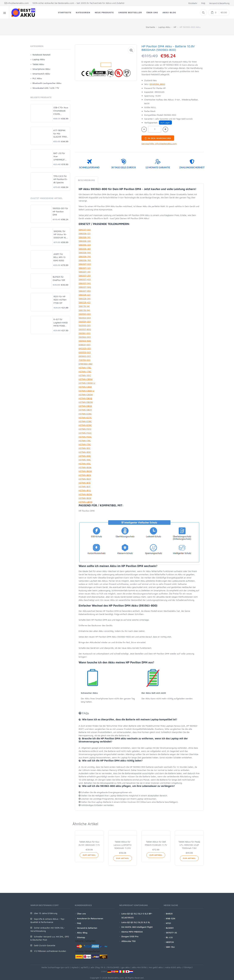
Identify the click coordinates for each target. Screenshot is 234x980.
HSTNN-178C (85, 368)
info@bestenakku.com (17, 3)
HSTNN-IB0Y (85, 479)
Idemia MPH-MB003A (132, 932)
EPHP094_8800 (157, 84)
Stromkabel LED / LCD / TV (46, 88)
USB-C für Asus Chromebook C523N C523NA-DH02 (61, 111)
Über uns (81, 914)
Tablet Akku (38, 64)
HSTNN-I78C (85, 441)
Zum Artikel (89, 855)
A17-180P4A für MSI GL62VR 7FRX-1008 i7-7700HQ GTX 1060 (60, 134)
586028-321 (85, 295)
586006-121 (85, 233)
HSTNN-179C (85, 372)
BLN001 (170, 928)
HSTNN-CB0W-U (87, 383)
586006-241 (85, 241)
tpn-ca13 (65, 967)
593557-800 (85, 329)
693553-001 (85, 352)
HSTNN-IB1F (85, 486)
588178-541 (84, 310)
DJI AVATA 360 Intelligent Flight (137, 927)
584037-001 (85, 230)
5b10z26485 (113, 967)
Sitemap (81, 937)
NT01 (169, 923)
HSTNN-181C (85, 375)
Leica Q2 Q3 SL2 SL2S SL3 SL (136, 922)
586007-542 (85, 287)
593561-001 (85, 333)
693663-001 (85, 356)
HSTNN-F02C (85, 433)
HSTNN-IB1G (85, 490)
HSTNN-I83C (85, 452)
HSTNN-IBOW (85, 494)
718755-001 (85, 360)
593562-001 (85, 337)
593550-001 (85, 314)
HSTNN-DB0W (86, 402)
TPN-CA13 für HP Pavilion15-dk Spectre (60, 179)
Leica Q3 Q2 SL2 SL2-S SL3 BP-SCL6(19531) (137, 915)
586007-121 (85, 268)
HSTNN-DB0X (85, 406)
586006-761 (85, 260)
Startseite (150, 27)
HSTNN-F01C (85, 429)
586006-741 (85, 256)
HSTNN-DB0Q (85, 398)
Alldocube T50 (128, 941)
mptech (75, 967)
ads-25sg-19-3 (98, 967)
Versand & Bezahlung (219, 3)
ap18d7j (85, 967)
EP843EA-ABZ (86, 364)
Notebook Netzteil (41, 55)
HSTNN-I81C (85, 448)
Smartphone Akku (41, 69)
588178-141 (84, 306)
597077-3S (171, 933)
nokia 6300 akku (173, 967)
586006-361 (85, 249)
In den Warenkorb (158, 138)
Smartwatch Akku (41, 74)
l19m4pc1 (188, 967)
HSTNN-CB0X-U (87, 391)
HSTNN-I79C (85, 444)
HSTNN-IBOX (85, 498)
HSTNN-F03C (85, 437)
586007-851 (85, 291)
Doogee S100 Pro (130, 936)
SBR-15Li (170, 947)
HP (175, 27)
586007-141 (85, 272)
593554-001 (85, 322)
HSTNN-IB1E (85, 483)
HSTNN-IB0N (85, 467)
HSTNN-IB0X (85, 475)
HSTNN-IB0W (85, 471)
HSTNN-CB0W (86, 379)
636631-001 (85, 345)
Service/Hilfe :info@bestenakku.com (159, 144)
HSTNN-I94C (85, 460)
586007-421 (85, 279)
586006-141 (85, 237)
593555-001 (85, 325)
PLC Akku (37, 78)
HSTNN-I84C (85, 456)
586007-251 (85, 276)
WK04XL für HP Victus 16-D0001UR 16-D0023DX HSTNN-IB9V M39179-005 (60, 234)
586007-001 (85, 264)
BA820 (169, 914)
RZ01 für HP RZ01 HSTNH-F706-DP (60, 300)
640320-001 (85, 348)
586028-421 (85, 302)
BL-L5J (169, 937)
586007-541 (85, 283)
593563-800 (85, 341)
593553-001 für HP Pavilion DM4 (60, 211)
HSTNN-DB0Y (85, 410)
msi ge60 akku (156, 967)
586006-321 (85, 245)
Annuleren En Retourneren (90, 918)
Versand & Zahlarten (87, 928)
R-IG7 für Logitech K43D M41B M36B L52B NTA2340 (61, 323)
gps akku (126, 967)
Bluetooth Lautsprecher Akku (47, 83)
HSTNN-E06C (85, 414)
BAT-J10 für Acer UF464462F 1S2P (59, 156)
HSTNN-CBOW (86, 395)
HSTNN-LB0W (86, 502)
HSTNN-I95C (85, 464)
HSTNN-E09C (85, 425)
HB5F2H (170, 942)
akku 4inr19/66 (139, 967)
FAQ (203, 3)
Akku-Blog (82, 933)
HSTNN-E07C (85, 418)
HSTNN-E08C (85, 421)
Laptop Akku (164, 27)
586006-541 (85, 253)
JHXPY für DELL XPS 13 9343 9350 (59, 257)
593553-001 (85, 318)
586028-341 (85, 299)
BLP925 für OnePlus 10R (59, 278)
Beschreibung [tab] (87, 180)
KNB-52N (171, 918)
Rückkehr (193, 3)
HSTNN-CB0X (85, 387)
